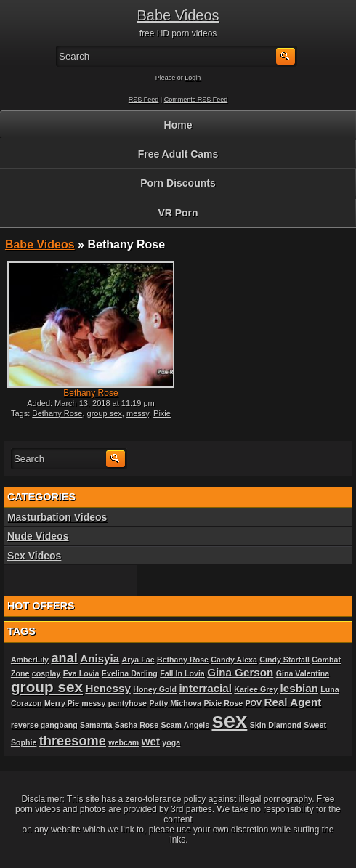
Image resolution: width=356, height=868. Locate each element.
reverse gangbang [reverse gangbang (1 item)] (44, 725)
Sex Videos (34, 556)
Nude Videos (38, 536)
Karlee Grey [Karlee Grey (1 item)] (256, 689)
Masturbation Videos (57, 517)
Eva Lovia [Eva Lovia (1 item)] (81, 673)
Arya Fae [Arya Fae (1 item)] (138, 660)
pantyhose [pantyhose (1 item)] (128, 703)
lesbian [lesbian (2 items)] (299, 688)
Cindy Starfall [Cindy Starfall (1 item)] (284, 660)
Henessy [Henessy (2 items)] (108, 688)
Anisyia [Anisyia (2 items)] (100, 658)
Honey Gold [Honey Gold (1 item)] (155, 689)
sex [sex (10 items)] (229, 720)
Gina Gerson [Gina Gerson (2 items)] (240, 672)
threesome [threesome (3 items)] (73, 741)
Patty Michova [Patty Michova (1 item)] (175, 703)
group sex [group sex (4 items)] (47, 687)
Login (193, 78)
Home (178, 125)
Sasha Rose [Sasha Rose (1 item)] (137, 725)
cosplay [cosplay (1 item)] (46, 673)
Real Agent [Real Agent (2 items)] (292, 702)
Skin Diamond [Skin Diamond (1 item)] (276, 725)
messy (138, 413)
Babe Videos (178, 15)
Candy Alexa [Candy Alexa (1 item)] (234, 660)
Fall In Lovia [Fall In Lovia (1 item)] (182, 673)
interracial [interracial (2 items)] (205, 688)
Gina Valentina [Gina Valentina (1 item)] (303, 673)
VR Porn (178, 213)
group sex (105, 413)
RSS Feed (144, 100)
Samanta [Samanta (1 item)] (96, 725)
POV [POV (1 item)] (254, 703)
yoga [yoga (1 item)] (171, 742)
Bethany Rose (90, 393)
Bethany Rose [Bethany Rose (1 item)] (183, 660)
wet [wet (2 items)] (151, 741)
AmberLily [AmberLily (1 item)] (30, 660)
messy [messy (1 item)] (93, 703)
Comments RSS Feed (196, 100)
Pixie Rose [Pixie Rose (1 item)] (223, 703)
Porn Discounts (178, 183)
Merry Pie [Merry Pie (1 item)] (62, 703)
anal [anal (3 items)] (64, 658)
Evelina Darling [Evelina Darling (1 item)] (130, 673)
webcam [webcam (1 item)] (124, 742)
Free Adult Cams (178, 154)
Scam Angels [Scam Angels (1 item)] (186, 725)
